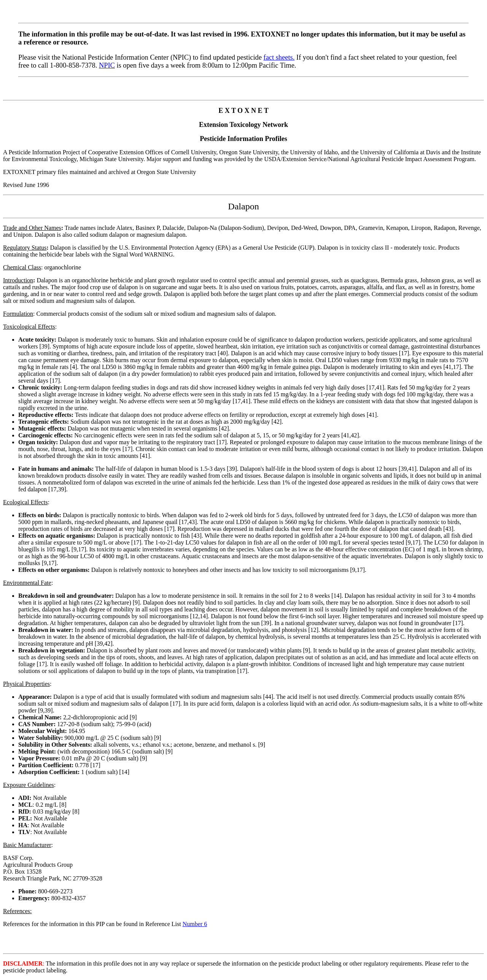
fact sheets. (279, 57)
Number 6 (195, 924)
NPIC (107, 65)
